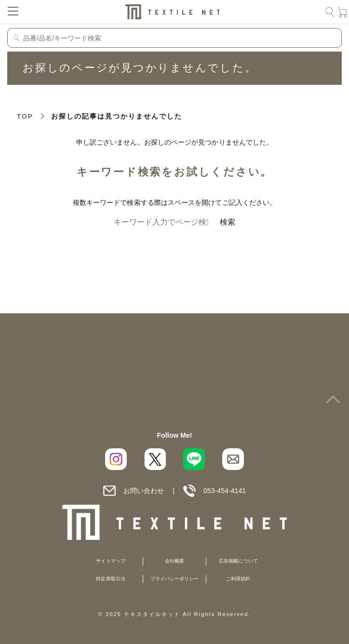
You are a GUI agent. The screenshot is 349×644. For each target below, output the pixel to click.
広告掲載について (238, 561)
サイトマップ (110, 561)
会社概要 (174, 561)
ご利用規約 (238, 579)
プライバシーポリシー (175, 579)
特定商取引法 (110, 579)
